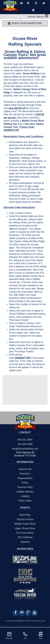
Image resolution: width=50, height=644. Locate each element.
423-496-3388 (25, 444)
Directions (25, 474)
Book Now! (9, 635)
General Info (25, 469)
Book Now (25, 515)
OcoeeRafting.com (20, 622)
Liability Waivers (25, 492)
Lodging (25, 496)
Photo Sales (25, 501)
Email (41, 635)
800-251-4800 (25, 440)
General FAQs (25, 487)
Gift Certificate (25, 537)
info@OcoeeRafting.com (25, 449)
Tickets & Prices (25, 519)
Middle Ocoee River (25, 524)
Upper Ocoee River (25, 528)
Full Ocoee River (25, 533)
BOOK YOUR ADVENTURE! (25, 23)
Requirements (25, 478)
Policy (25, 483)
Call (25, 635)
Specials (25, 542)
